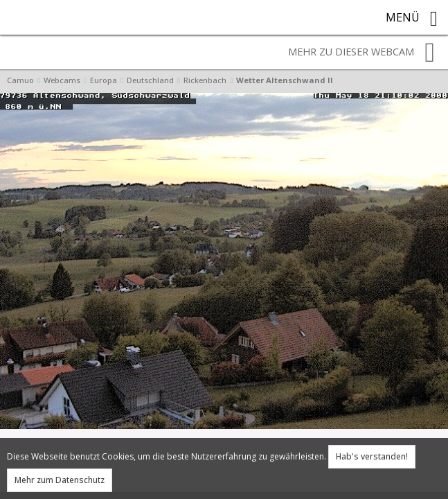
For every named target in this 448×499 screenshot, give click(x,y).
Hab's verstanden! (372, 456)
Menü (412, 19)
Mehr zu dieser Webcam (361, 53)
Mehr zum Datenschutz (60, 480)
